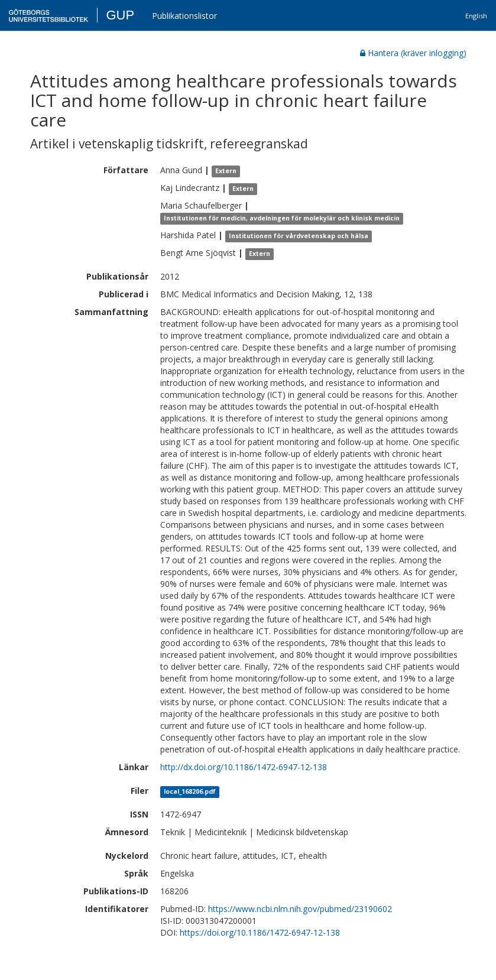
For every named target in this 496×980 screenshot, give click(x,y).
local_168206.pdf (190, 791)
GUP (120, 15)
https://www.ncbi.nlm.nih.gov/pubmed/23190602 (300, 909)
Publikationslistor (184, 16)
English (476, 16)
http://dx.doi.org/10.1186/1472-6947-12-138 (244, 767)
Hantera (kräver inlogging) (413, 53)
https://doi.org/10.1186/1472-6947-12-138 (260, 932)
